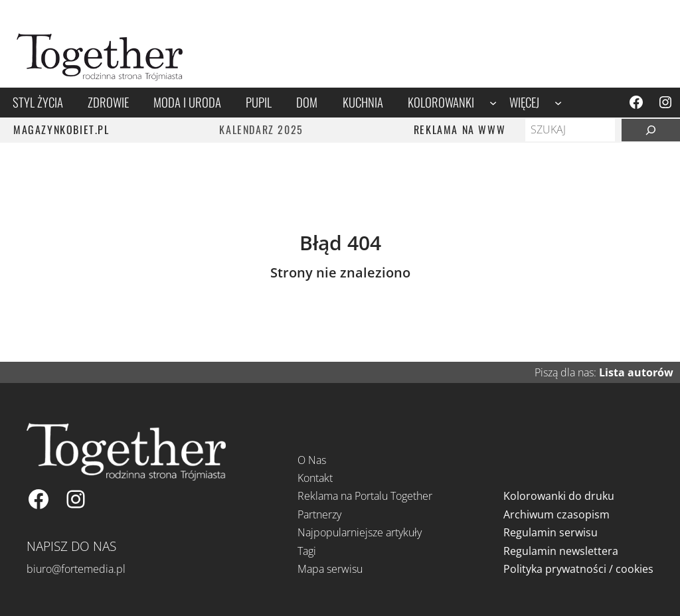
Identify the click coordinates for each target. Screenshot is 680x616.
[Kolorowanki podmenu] (493, 103)
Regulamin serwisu (551, 532)
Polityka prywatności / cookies (578, 569)
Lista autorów (636, 372)
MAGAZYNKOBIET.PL (61, 129)
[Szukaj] (651, 130)
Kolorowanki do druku (559, 496)
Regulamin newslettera (561, 551)
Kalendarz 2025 (261, 129)
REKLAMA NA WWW (460, 129)
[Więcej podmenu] (558, 103)
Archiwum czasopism (556, 514)
